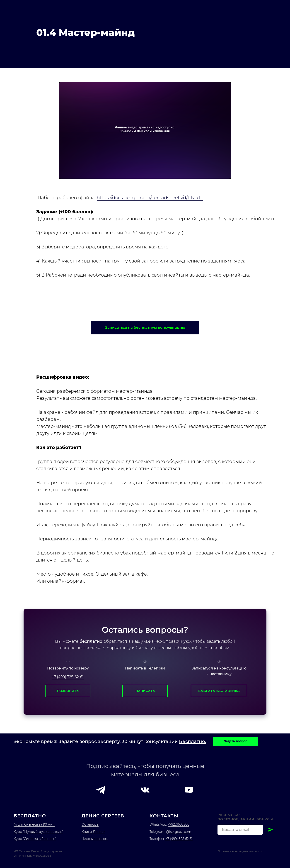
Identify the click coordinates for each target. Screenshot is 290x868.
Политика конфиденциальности (240, 851)
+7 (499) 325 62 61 (179, 839)
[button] (145, 328)
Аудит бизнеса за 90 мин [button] (34, 824)
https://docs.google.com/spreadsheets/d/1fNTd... (150, 198)
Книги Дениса (93, 832)
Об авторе (90, 824)
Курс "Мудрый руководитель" (38, 832)
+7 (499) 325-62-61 (68, 677)
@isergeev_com (179, 832)
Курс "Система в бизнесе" (35, 839)
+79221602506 (178, 824)
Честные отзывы (95, 839)
